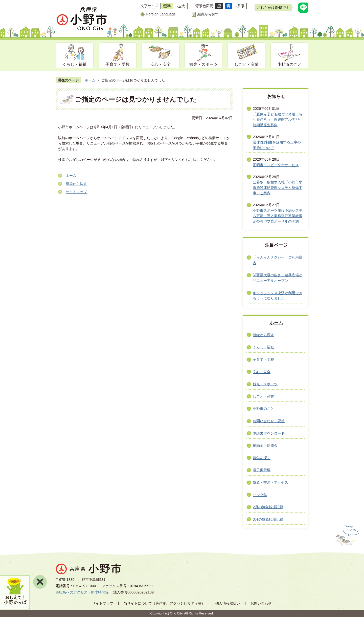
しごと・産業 (246, 64)
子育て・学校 (118, 64)
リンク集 (260, 495)
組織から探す (208, 14)
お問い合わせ (261, 603)
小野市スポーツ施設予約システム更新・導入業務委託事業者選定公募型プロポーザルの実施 (278, 216)
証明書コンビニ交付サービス (276, 165)
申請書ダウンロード (269, 433)
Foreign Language (161, 14)
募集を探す (262, 458)
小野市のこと (289, 64)
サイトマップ (76, 192)
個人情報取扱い (228, 603)
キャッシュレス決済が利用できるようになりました (278, 296)
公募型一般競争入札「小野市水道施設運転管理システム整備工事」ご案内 (278, 188)
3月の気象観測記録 (268, 519)
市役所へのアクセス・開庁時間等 (82, 592)
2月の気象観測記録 (268, 507)
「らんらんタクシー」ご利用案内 (278, 260)
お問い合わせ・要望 (269, 421)
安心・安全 (161, 64)
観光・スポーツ (203, 64)
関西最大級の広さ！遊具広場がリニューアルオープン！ (278, 278)
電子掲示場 (262, 470)
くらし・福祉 (75, 64)
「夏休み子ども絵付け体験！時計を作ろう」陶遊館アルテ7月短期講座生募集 (278, 120)
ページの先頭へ (347, 535)
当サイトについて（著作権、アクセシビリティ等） (164, 603)
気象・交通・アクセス (270, 482)
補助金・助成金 (265, 445)
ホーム (90, 80)
